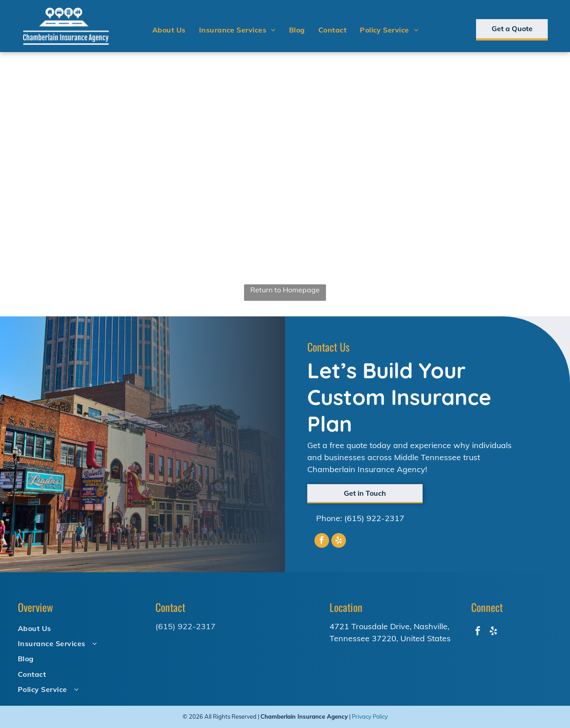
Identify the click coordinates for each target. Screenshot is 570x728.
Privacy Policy (370, 716)
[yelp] (339, 542)
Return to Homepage (285, 290)
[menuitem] (169, 30)
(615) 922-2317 (374, 518)
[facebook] (322, 542)
